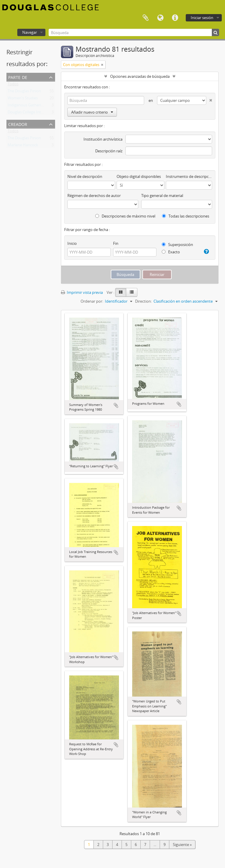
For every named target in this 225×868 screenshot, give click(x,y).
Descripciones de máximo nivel (125, 216)
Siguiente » (182, 845)
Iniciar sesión (202, 18)
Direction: (143, 301)
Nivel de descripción (85, 176)
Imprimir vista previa (82, 292)
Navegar (30, 32)
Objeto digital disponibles (139, 176)
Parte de (18, 77)
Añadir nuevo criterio (92, 112)
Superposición (177, 245)
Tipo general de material (162, 195)
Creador (18, 124)
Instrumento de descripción (189, 176)
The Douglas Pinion (24, 92)
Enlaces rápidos (175, 18)
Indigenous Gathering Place (31, 106)
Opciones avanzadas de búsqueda (140, 76)
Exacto (171, 252)
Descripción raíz (109, 151)
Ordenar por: (92, 301)
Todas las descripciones (186, 216)
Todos (13, 85)
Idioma (160, 18)
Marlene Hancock (23, 146)
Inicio (72, 243)
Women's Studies (23, 99)
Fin (116, 243)
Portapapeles (146, 18)
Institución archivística (103, 139)
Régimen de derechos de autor (94, 195)
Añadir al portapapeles (116, 405)
